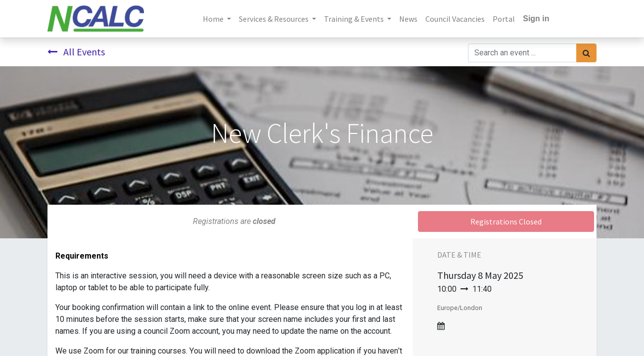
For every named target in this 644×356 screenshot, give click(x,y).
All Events (76, 52)
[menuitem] (408, 19)
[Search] (586, 53)
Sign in (536, 19)
